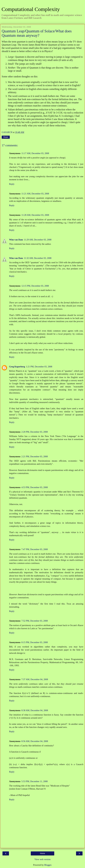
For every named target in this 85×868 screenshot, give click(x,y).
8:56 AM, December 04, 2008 (35, 741)
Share (6, 137)
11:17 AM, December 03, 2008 (35, 153)
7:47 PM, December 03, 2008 (35, 549)
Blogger (48, 865)
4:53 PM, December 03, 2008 (35, 487)
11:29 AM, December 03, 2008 (38, 240)
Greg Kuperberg (17, 367)
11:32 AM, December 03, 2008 (38, 258)
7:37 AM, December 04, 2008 (35, 679)
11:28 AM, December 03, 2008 (35, 215)
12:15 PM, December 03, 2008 (35, 286)
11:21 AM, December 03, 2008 (35, 194)
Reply (12, 184)
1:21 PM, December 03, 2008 (39, 367)
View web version (42, 859)
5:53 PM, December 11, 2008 (35, 781)
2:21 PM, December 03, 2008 (35, 456)
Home (42, 853)
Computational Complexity (31, 9)
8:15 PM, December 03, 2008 (35, 642)
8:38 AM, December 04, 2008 (35, 710)
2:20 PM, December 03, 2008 (35, 432)
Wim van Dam (16, 240)
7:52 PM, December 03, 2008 (35, 621)
